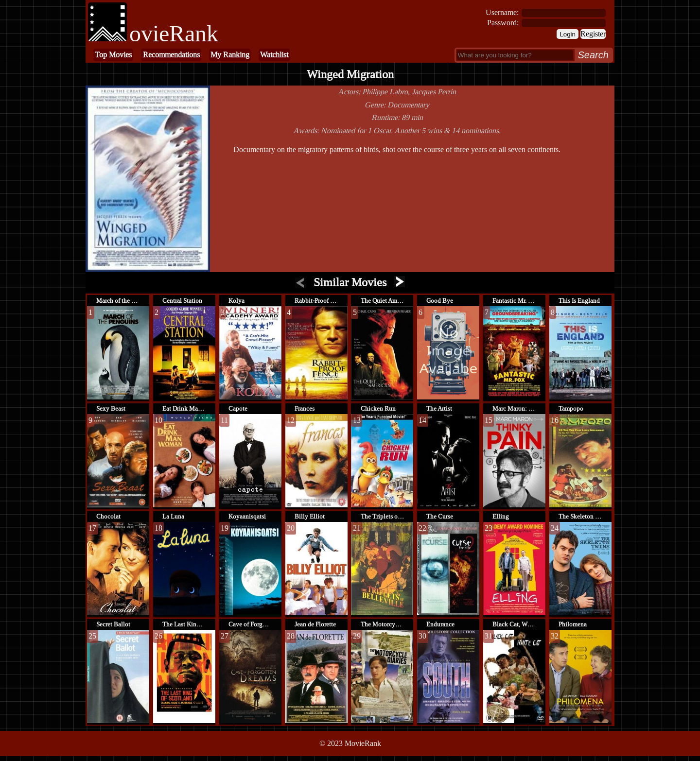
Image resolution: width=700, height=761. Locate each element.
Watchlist (274, 55)
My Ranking (230, 55)
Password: (503, 23)
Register (593, 34)
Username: (502, 12)
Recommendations (171, 55)
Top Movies (113, 55)
